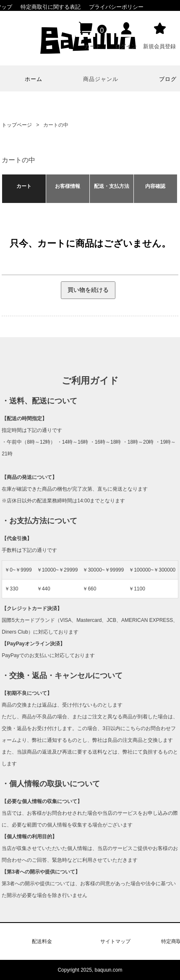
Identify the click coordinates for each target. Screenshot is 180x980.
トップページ (17, 125)
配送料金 (42, 941)
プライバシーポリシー (116, 7)
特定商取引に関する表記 (51, 7)
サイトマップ (115, 941)
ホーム (34, 79)
